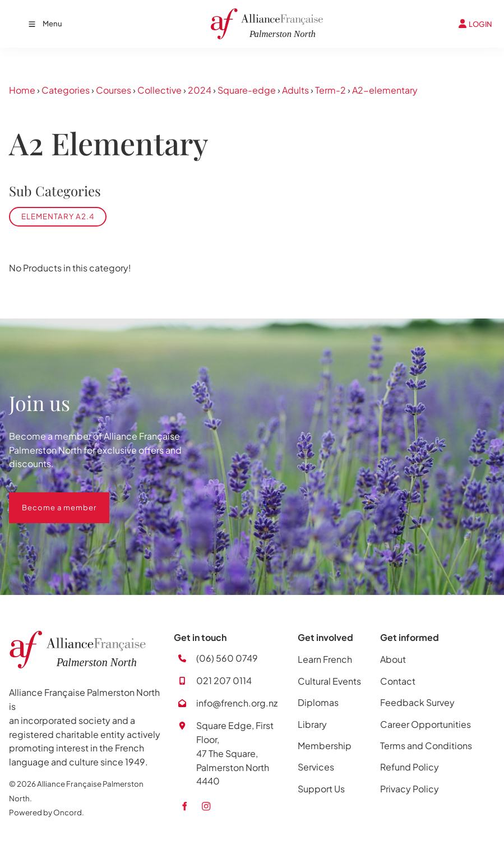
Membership (325, 746)
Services (316, 767)
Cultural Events (329, 681)
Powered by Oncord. (47, 812)
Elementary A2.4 (58, 216)
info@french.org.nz (237, 703)
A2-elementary (385, 90)
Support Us (321, 789)
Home (22, 90)
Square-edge (247, 90)
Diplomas (318, 702)
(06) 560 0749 (227, 658)
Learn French (325, 659)
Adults (295, 90)
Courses (114, 90)
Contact (398, 681)
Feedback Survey (417, 702)
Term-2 (330, 90)
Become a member (46, 499)
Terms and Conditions (426, 746)
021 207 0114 (224, 680)
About (393, 659)
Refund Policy (410, 767)
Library (312, 724)
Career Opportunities (426, 724)
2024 (200, 90)
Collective (159, 90)
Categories (66, 90)
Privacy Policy (410, 789)
